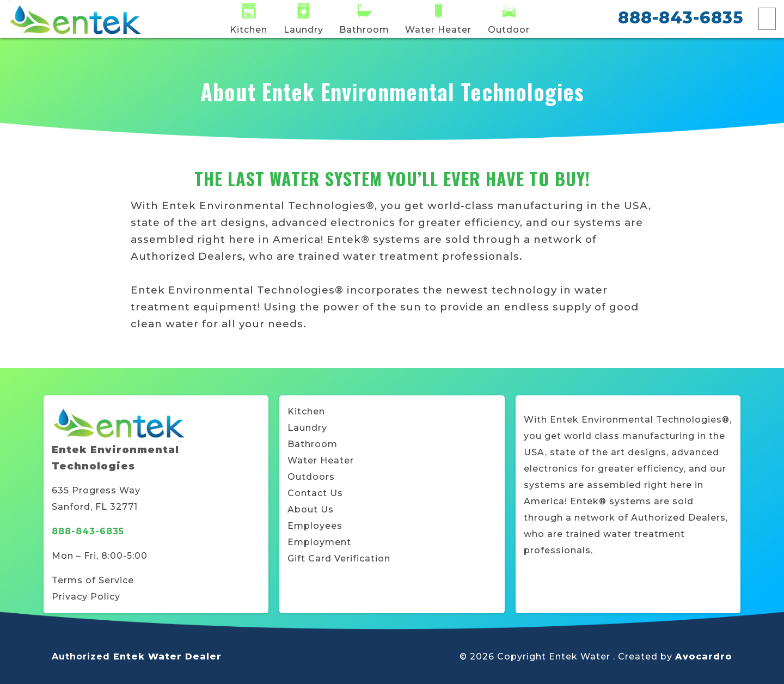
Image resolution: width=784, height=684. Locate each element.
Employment (319, 542)
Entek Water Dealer (167, 656)
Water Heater (321, 460)
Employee (312, 526)
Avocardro (704, 656)
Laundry (307, 428)
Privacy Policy (86, 597)
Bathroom (313, 444)
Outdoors (311, 477)
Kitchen (306, 411)
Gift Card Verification (339, 558)
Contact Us (315, 493)
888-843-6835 (681, 18)
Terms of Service (93, 580)
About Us (311, 509)
